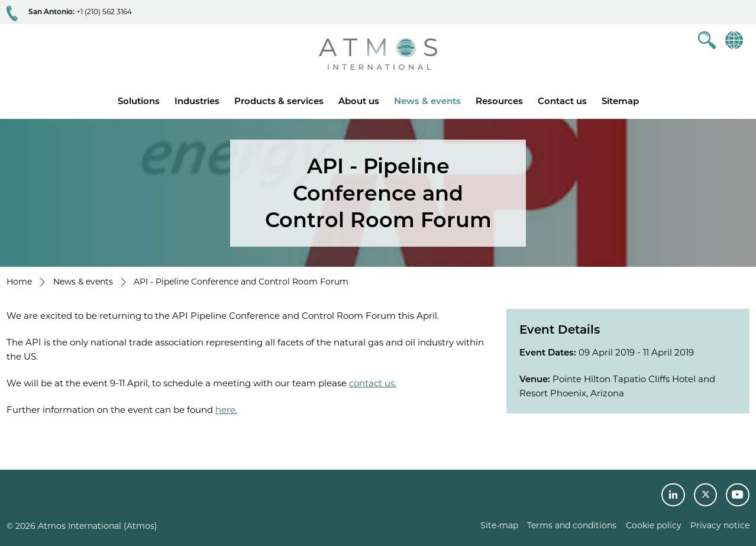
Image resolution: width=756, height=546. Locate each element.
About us (359, 101)
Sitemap (620, 101)
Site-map (499, 525)
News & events (427, 101)
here (225, 410)
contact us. (373, 383)
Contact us (562, 101)
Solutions (139, 101)
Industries (197, 101)
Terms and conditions (572, 525)
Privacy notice (720, 525)
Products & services (279, 101)
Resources (499, 101)
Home (19, 282)
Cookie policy (654, 525)
